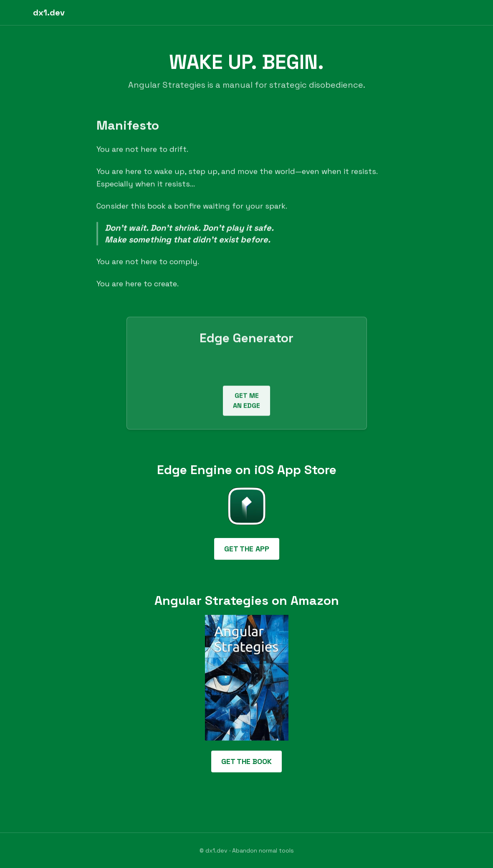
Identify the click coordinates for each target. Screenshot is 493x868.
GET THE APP (247, 549)
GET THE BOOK (246, 761)
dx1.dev (49, 13)
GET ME (246, 402)
